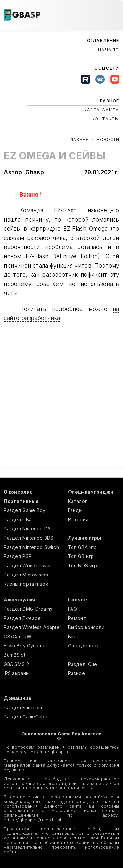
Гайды (75, 510)
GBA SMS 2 (16, 664)
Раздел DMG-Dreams (28, 609)
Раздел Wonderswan (28, 565)
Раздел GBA (18, 519)
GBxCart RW (17, 636)
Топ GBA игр (82, 547)
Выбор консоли (86, 627)
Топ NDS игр (82, 565)
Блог (73, 636)
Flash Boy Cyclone (25, 646)
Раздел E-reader (23, 618)
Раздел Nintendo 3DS (29, 538)
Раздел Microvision (26, 575)
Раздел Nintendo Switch (31, 547)
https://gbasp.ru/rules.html (32, 820)
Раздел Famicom (23, 707)
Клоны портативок (26, 584)
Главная (78, 140)
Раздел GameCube (26, 717)
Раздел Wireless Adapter (32, 627)
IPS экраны (16, 673)
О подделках (83, 646)
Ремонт (77, 618)
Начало (109, 50)
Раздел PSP (18, 556)
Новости (108, 140)
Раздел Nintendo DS (27, 529)
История (78, 519)
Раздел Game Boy (25, 510)
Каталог (77, 501)
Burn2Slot (14, 655)
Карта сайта (102, 110)
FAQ (72, 609)
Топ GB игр (81, 556)
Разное (76, 673)
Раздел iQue (82, 664)
